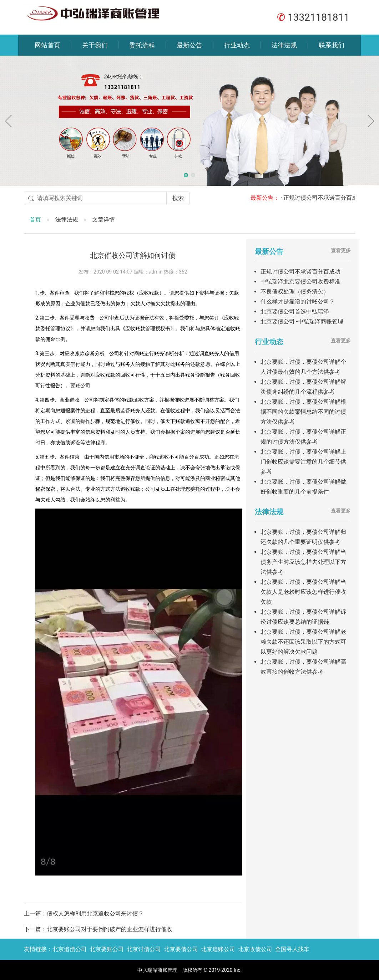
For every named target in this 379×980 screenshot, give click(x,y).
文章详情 (103, 220)
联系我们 (332, 45)
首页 (35, 220)
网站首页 (47, 45)
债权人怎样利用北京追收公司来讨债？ (95, 913)
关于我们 (95, 45)
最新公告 (189, 45)
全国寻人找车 (292, 949)
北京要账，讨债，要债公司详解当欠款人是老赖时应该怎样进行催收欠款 (303, 592)
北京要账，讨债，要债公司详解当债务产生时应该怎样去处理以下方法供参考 (303, 562)
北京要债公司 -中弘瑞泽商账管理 (302, 321)
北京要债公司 (181, 949)
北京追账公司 (218, 949)
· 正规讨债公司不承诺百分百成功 (327, 198)
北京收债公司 (255, 949)
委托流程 (142, 45)
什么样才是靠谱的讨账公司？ (298, 302)
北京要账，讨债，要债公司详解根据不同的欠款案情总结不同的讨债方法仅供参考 (303, 412)
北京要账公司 (107, 949)
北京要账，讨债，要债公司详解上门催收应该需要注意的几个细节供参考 (303, 462)
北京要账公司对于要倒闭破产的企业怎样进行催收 (110, 929)
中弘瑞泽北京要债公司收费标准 (300, 282)
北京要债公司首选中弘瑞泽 (295, 312)
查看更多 (341, 250)
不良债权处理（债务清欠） (295, 292)
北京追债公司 (70, 949)
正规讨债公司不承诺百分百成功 (300, 272)
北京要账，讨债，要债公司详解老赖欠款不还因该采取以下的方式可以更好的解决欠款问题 (303, 642)
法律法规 (284, 45)
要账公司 (80, 386)
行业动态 (237, 45)
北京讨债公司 (144, 949)
